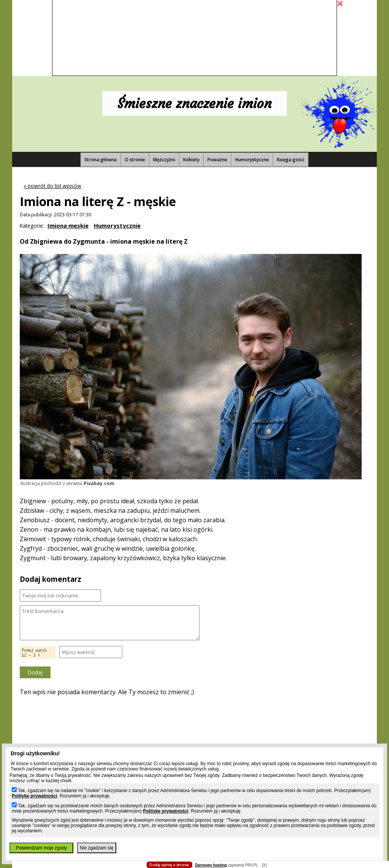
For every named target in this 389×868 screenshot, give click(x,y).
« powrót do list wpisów (52, 186)
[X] (264, 865)
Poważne (217, 160)
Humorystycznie (117, 225)
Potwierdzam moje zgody (41, 848)
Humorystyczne (252, 160)
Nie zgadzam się (97, 848)
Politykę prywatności (34, 796)
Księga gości (291, 160)
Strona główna (100, 160)
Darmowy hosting (211, 865)
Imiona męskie (68, 225)
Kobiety (191, 160)
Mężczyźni (164, 160)
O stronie (135, 160)
